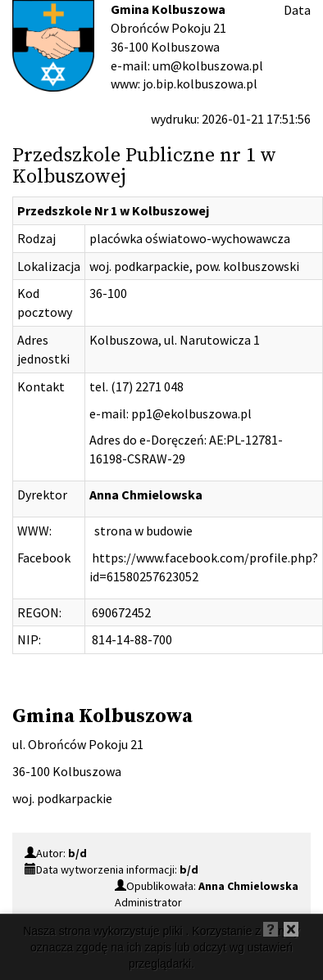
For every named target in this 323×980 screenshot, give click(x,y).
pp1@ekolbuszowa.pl (191, 413)
